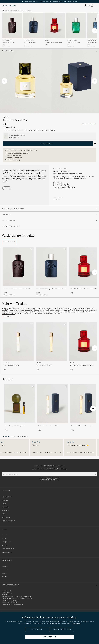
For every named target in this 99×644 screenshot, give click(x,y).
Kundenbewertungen (8, 549)
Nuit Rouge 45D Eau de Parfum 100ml (54, 42)
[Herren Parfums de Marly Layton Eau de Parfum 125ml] (33, 26)
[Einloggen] (85, 6)
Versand (4, 535)
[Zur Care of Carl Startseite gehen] (9, 6)
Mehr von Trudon (14, 304)
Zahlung (4, 545)
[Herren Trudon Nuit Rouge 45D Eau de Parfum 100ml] (55, 26)
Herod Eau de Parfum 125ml (9, 42)
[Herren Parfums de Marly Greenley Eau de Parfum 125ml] (76, 26)
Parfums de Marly (8, 40)
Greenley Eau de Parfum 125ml (73, 42)
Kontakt (4, 538)
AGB (3, 514)
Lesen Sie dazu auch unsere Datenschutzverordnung (50, 479)
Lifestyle (5, 51)
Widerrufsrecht (6, 517)
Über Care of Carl (7, 497)
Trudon (47, 40)
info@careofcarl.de (18, 604)
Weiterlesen (77, 623)
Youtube (4, 573)
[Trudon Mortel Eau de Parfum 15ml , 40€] (51, 347)
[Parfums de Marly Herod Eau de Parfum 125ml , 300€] (12, 30)
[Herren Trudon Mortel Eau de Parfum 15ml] (51, 341)
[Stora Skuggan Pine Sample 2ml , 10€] (20, 408)
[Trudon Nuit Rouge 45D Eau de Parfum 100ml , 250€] (55, 30)
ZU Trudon (8, 317)
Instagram (5, 566)
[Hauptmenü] (96, 6)
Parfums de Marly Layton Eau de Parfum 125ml (51, 289)
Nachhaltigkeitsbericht (8, 521)
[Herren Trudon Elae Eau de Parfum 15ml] (18, 341)
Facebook (4, 570)
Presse (4, 503)
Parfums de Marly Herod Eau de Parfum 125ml (18, 289)
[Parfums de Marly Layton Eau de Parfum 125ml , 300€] (33, 30)
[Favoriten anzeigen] (89, 6)
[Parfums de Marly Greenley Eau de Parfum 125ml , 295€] (76, 30)
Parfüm (12, 51)
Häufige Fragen (6, 542)
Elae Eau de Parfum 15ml (11, 365)
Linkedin (4, 577)
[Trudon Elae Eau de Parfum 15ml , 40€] (18, 347)
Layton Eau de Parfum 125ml (30, 42)
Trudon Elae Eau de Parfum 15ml (48, 426)
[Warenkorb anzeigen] (92, 6)
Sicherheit (5, 500)
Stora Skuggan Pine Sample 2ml (15, 426)
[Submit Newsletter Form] (95, 474)
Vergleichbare (18, 236)
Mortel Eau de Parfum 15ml (45, 365)
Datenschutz (5, 507)
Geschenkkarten (6, 552)
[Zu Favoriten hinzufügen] (31, 250)
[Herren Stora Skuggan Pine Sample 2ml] (20, 404)
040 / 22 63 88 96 (12, 602)
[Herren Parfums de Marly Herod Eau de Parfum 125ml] (12, 26)
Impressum (5, 510)
